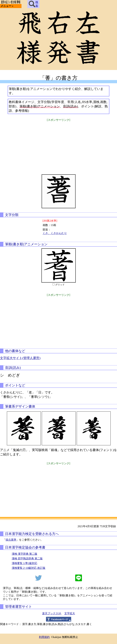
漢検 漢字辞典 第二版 (25, 554)
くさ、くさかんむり (55, 233)
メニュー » (7, 6)
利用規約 (44, 637)
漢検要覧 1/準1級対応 (25, 563)
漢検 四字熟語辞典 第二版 (27, 559)
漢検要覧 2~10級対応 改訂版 (29, 568)
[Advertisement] (59, 146)
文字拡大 (70, 613)
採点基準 (11, 540)
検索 (33, 4)
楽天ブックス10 (52, 613)
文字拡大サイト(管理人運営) (20, 358)
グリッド (60, 285)
